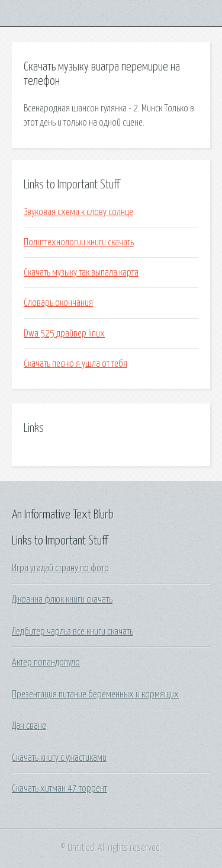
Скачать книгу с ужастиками (59, 758)
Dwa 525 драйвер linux (64, 334)
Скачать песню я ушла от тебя (75, 364)
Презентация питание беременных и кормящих (95, 694)
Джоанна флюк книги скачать (62, 600)
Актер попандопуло (46, 662)
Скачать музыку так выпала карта (81, 273)
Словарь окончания (58, 303)
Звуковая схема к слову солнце (78, 212)
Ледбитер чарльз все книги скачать (73, 632)
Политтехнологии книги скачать (79, 242)
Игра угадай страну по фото (60, 568)
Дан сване (29, 726)
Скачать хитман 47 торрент (59, 789)
